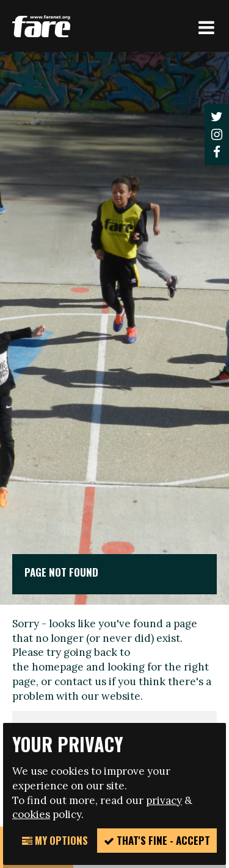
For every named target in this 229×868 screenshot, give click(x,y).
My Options (55, 840)
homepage (58, 667)
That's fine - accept (157, 840)
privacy (164, 800)
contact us (80, 681)
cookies (31, 814)
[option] (114, 328)
